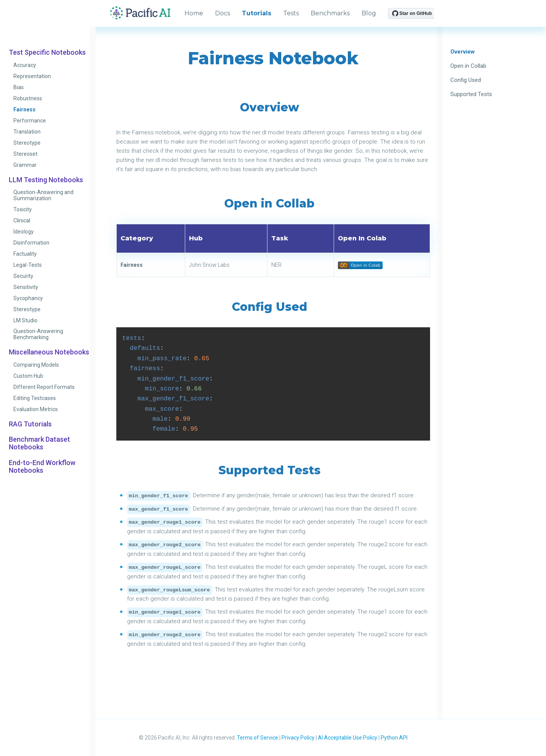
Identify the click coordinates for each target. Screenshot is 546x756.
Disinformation (31, 243)
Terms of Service (258, 738)
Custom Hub (28, 376)
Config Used (466, 80)
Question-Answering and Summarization (43, 195)
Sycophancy (28, 298)
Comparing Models (36, 365)
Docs (222, 13)
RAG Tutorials (30, 424)
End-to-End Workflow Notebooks (42, 467)
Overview (463, 52)
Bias (19, 87)
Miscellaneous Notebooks (49, 352)
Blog (369, 13)
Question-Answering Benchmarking (38, 334)
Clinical (22, 220)
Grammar (25, 165)
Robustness (28, 98)
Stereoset (25, 154)
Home (194, 13)
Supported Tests (471, 94)
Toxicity (23, 209)
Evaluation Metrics (36, 409)
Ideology (24, 232)
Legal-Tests (28, 265)
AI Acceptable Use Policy (348, 738)
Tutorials (257, 13)
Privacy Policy (298, 738)
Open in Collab (468, 66)
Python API (394, 738)
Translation (27, 132)
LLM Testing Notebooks (46, 180)
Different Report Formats (44, 387)
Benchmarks (330, 13)
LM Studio (25, 320)
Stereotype (27, 143)
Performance (30, 121)
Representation (32, 76)
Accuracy (25, 65)
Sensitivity (26, 287)
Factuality (25, 254)
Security (23, 276)
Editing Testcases (35, 398)
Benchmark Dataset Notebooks (39, 443)
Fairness (24, 109)
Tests (291, 13)
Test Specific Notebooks (47, 52)
